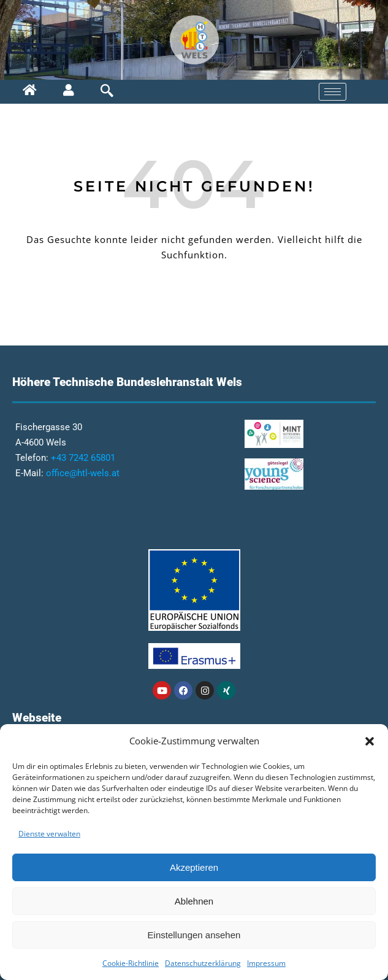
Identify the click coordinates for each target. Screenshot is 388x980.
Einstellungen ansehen (194, 935)
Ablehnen (194, 901)
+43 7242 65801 (83, 458)
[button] (370, 741)
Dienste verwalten (49, 834)
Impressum (266, 963)
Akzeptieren (194, 867)
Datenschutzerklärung (203, 963)
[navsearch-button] (97, 92)
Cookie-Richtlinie (131, 963)
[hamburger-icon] (333, 92)
